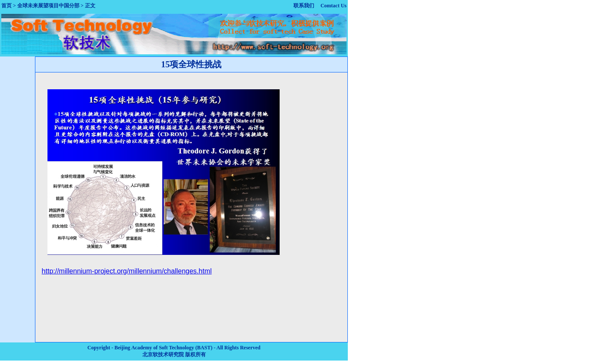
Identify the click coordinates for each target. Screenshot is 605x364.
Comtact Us (334, 6)
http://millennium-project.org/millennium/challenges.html (127, 271)
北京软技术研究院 (163, 355)
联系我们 (304, 6)
